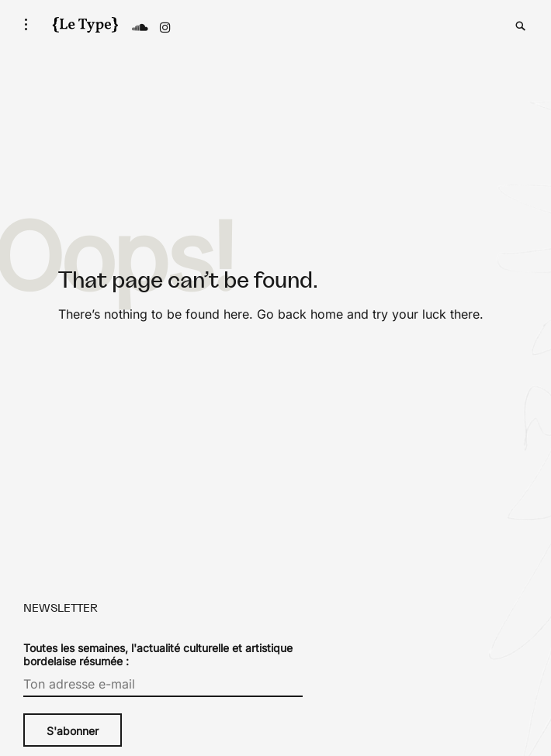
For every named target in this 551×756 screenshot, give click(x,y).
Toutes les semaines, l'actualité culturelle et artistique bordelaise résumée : (158, 654)
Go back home (300, 314)
